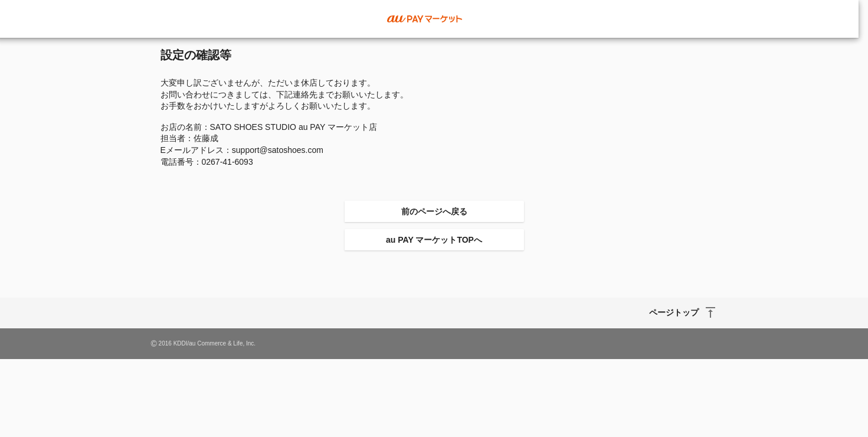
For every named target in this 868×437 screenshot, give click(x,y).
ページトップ (674, 312)
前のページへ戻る (434, 211)
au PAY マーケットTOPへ (434, 240)
